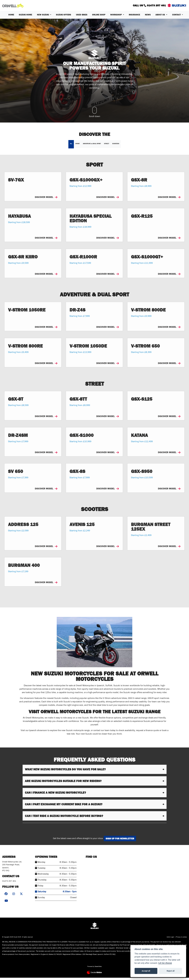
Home (11, 17)
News (148, 17)
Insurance (134, 17)
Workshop (116, 17)
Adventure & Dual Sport (92, 146)
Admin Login (170, 940)
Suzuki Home (25, 17)
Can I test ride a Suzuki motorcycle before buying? (64, 818)
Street (107, 146)
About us (160, 17)
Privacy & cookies (181, 940)
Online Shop (99, 17)
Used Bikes (82, 17)
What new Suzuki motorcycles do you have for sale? (65, 771)
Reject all (171, 971)
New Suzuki (43, 17)
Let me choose (165, 963)
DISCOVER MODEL (46, 199)
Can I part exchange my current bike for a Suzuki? (64, 806)
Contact (177, 17)
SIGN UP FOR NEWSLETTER (121, 841)
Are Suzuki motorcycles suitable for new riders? (63, 783)
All (71, 146)
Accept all (146, 971)
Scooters (116, 146)
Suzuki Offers (64, 17)
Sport (78, 146)
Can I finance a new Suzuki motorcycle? (55, 795)
